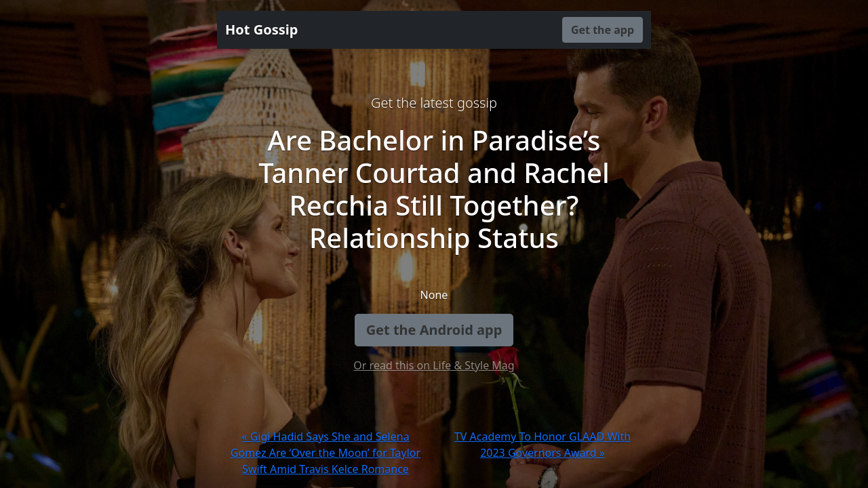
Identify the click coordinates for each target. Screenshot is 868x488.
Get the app (603, 30)
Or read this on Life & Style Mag (434, 365)
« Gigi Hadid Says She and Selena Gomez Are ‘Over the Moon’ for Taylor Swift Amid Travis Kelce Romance (325, 453)
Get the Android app (434, 330)
